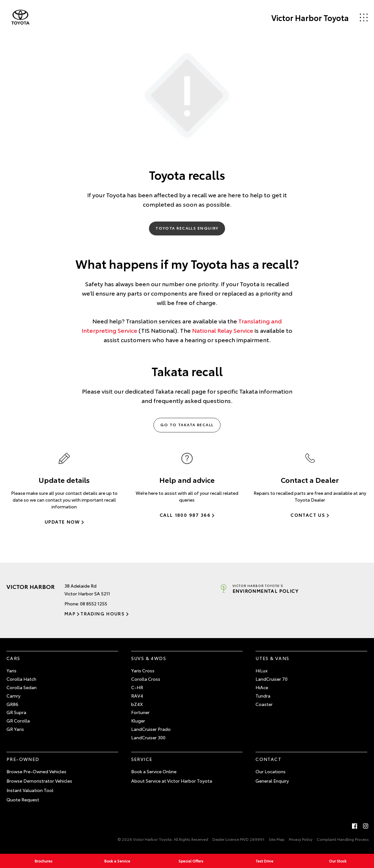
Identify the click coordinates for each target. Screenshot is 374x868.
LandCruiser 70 (272, 679)
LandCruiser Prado (151, 729)
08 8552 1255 (94, 603)
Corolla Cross (146, 679)
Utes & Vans (272, 658)
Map (70, 613)
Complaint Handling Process (343, 839)
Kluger (138, 721)
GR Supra (16, 712)
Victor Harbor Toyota (310, 17)
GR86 (12, 704)
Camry (13, 696)
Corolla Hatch (21, 679)
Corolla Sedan (22, 687)
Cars (13, 658)
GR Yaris (15, 729)
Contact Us (308, 515)
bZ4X (137, 704)
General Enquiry (272, 781)
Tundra (263, 696)
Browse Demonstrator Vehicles (39, 781)
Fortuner (140, 712)
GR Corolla (18, 721)
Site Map (277, 839)
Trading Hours (102, 613)
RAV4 (137, 696)
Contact (268, 759)
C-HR (137, 687)
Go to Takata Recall (187, 424)
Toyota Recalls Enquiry (187, 228)
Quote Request (23, 799)
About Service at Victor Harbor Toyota (172, 781)
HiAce (262, 687)
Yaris (11, 670)
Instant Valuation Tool (30, 790)
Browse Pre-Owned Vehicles (36, 771)
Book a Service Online (154, 771)
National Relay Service (223, 330)
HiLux (261, 670)
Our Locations (271, 771)
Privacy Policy (301, 839)
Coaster (264, 704)
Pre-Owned (23, 759)
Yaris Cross (143, 670)
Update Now (62, 522)
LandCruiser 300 (148, 737)
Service (142, 759)
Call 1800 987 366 (185, 515)
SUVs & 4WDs (149, 658)
